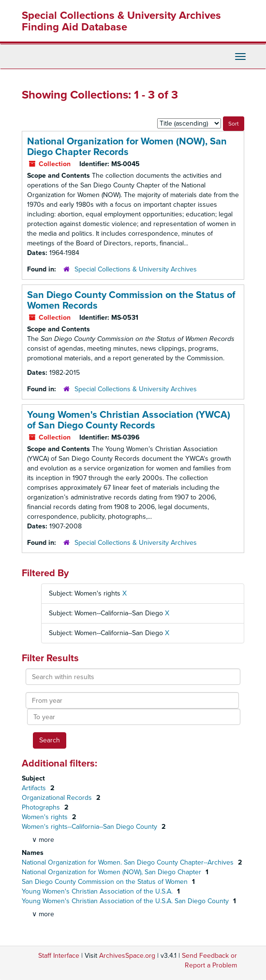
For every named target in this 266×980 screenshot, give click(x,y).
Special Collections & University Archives (136, 269)
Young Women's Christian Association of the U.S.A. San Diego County (126, 901)
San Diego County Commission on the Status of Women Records (131, 300)
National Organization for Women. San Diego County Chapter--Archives (129, 862)
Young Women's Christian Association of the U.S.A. (98, 891)
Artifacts (35, 788)
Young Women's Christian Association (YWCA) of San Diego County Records (129, 420)
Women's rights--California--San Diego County (90, 827)
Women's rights (46, 817)
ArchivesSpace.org (127, 956)
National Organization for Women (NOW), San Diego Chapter (112, 872)
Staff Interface (59, 956)
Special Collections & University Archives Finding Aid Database (121, 21)
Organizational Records (58, 798)
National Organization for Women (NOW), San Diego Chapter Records (127, 147)
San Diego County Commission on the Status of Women (106, 882)
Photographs (42, 807)
